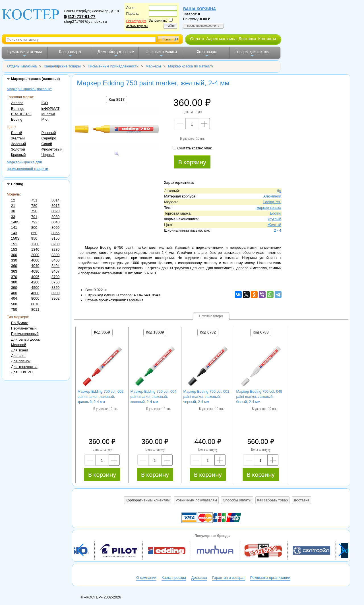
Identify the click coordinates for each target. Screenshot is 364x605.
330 (14, 260)
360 (14, 266)
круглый (275, 219)
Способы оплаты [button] (237, 500)
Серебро (49, 138)
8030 (55, 217)
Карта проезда (174, 578)
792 (34, 222)
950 (34, 238)
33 (13, 217)
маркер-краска (269, 208)
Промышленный (25, 334)
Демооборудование (116, 53)
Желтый (18, 138)
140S (15, 222)
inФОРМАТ (50, 109)
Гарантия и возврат (228, 578)
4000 (35, 260)
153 (14, 249)
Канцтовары (70, 53)
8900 (55, 293)
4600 (35, 293)
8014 (55, 200)
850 (34, 233)
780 (34, 206)
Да (279, 191)
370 (14, 277)
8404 (55, 266)
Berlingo (18, 109)
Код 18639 (155, 332)
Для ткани (20, 350)
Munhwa (48, 114)
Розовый (48, 133)
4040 (35, 266)
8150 (55, 238)
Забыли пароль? (137, 26)
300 (14, 255)
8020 (55, 211)
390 (14, 288)
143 (14, 233)
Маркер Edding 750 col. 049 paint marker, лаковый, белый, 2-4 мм (259, 397)
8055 (55, 233)
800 (34, 228)
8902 (55, 298)
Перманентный (24, 328)
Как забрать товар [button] (272, 500)
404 (14, 298)
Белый (17, 133)
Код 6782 (208, 332)
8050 (55, 228)
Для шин (18, 356)
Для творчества (24, 367)
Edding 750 (272, 202)
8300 (55, 255)
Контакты (267, 39)
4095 (35, 277)
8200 (55, 244)
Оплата (197, 39)
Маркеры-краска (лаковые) (30, 89)
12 (13, 200)
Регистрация (136, 21)
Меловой (19, 345)
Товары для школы (252, 53)
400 (14, 293)
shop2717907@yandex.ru (85, 22)
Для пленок (21, 361)
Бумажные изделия (25, 53)
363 (14, 271)
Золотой (18, 149)
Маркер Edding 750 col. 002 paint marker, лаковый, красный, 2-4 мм (101, 397)
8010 (35, 304)
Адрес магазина (221, 39)
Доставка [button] (302, 500)
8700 (55, 277)
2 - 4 (278, 230)
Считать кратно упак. (193, 148)
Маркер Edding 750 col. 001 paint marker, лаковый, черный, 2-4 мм (206, 397)
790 (34, 211)
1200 (35, 244)
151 (14, 244)
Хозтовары (207, 53)
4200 (35, 282)
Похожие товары (211, 316)
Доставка (247, 39)
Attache (17, 103)
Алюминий (272, 196)
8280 (55, 249)
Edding (17, 119)
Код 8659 (102, 332)
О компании (146, 578)
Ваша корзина (199, 9)
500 (14, 304)
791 (34, 217)
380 (14, 282)
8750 (55, 282)
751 (34, 200)
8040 (55, 222)
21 (13, 206)
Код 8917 (117, 99)
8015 (55, 206)
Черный (48, 155)
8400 (55, 260)
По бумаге (20, 323)
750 (14, 309)
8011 (35, 309)
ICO (45, 103)
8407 (55, 271)
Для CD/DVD (22, 372)
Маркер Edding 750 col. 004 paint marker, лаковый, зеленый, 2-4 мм (154, 397)
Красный (18, 155)
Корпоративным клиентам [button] (148, 500)
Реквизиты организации (270, 578)
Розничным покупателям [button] (196, 500)
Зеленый (18, 144)
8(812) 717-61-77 (79, 17)
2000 (35, 255)
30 (13, 211)
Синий (47, 144)
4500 (35, 288)
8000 (35, 298)
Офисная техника (161, 53)
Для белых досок (25, 339)
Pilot (45, 119)
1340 (35, 249)
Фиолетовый (52, 149)
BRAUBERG (21, 114)
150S (15, 238)
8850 (55, 288)
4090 (35, 271)
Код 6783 (261, 332)
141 (14, 228)
